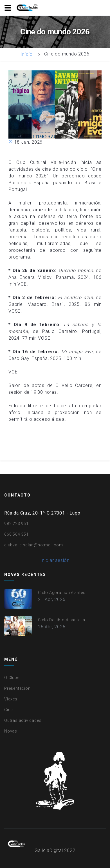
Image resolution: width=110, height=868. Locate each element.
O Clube (12, 678)
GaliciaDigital (49, 850)
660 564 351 (16, 534)
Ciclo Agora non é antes (62, 593)
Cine (8, 710)
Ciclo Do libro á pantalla (62, 620)
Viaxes (11, 699)
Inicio (27, 54)
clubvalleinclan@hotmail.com (34, 545)
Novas (11, 731)
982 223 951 (16, 524)
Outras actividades (23, 720)
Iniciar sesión (55, 560)
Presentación (17, 688)
